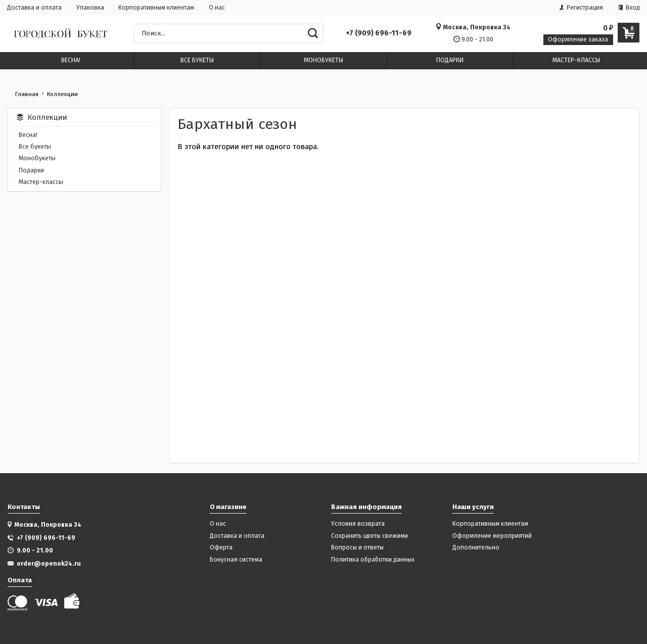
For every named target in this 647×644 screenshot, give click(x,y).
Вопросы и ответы (357, 548)
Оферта (221, 548)
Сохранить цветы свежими (369, 536)
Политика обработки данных (373, 560)
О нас (217, 8)
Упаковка (90, 8)
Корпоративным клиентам (156, 8)
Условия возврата (358, 524)
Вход (629, 8)
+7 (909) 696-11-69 (379, 33)
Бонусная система (236, 560)
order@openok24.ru (49, 563)
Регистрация (582, 8)
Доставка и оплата (34, 8)
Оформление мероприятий (492, 536)
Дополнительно (476, 548)
